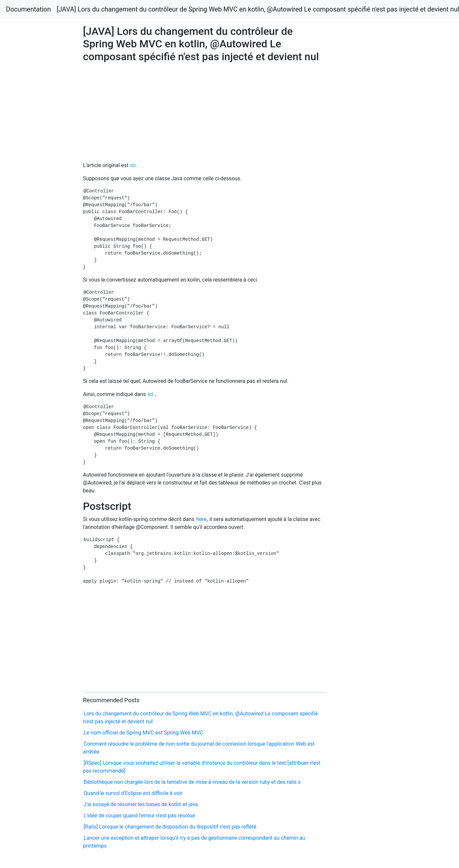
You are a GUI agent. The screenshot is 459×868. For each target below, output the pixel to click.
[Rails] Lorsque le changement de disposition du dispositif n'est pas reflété (170, 827)
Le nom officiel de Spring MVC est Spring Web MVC (143, 733)
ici (133, 165)
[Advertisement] (368, 272)
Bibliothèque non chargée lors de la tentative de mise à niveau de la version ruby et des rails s (192, 782)
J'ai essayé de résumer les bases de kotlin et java (141, 804)
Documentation (28, 9)
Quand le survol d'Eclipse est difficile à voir (133, 793)
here (201, 519)
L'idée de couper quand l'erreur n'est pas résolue (139, 816)
